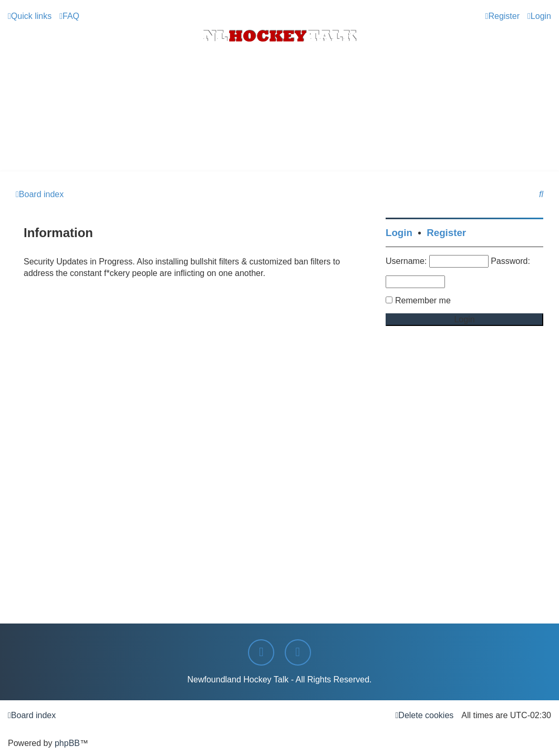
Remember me (423, 300)
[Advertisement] (279, 142)
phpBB (67, 743)
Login (399, 233)
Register (446, 233)
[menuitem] (69, 16)
